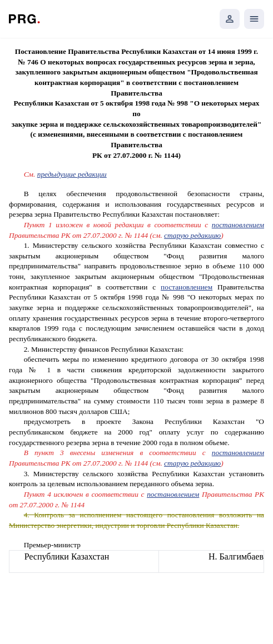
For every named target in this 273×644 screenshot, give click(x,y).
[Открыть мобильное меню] (254, 19)
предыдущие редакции (72, 174)
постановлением (238, 225)
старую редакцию (192, 235)
